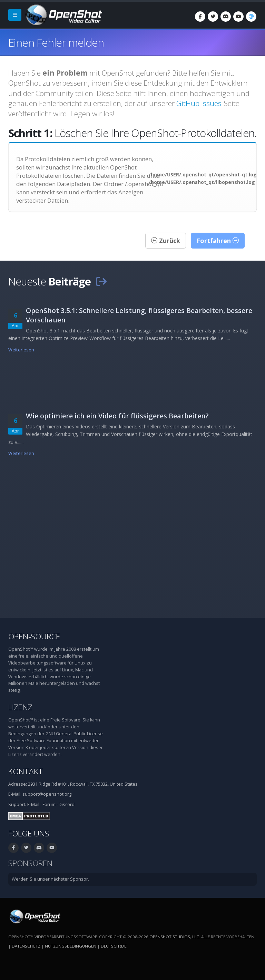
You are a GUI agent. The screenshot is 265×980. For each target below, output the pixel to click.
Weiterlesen (21, 350)
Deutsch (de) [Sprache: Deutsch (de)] (114, 946)
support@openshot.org (47, 794)
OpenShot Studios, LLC (174, 937)
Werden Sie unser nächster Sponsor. (50, 879)
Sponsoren (30, 863)
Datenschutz (26, 946)
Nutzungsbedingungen (71, 946)
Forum (49, 804)
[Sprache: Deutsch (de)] (251, 17)
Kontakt (26, 771)
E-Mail (33, 804)
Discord (67, 804)
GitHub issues (199, 103)
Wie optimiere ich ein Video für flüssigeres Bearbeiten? (117, 416)
